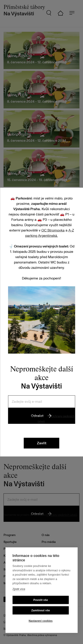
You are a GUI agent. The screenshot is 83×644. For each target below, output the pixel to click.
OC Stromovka (53, 230)
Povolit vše (41, 600)
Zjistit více (19, 589)
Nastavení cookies (41, 621)
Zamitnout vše (41, 610)
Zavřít (42, 443)
